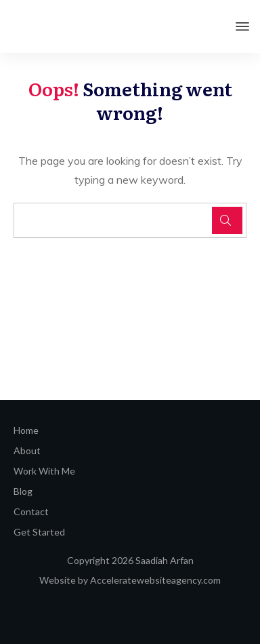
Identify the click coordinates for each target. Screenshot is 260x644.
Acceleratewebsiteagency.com (155, 580)
